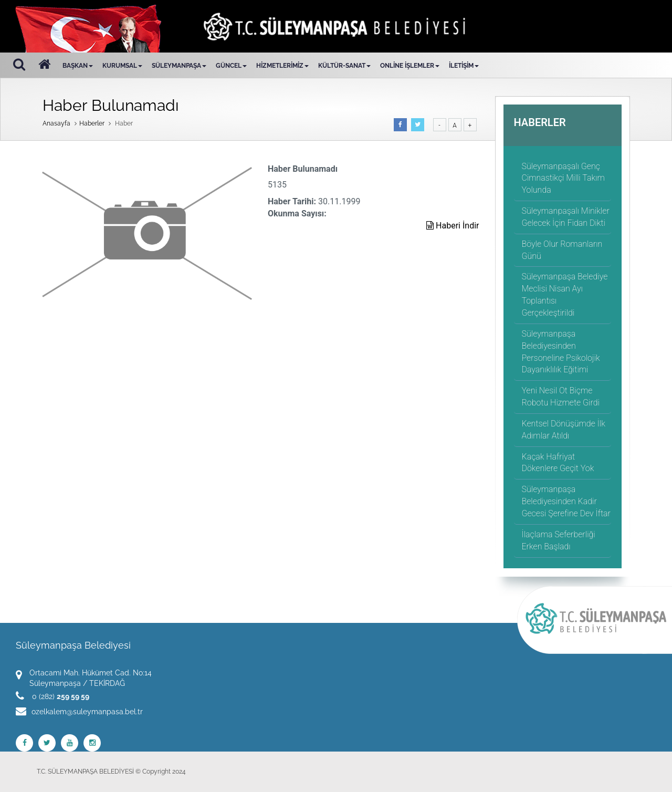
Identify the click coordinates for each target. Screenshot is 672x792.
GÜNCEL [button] (231, 66)
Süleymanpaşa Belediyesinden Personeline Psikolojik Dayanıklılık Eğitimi (561, 352)
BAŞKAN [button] (78, 66)
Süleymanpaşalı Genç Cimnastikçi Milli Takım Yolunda (563, 178)
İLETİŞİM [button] (464, 66)
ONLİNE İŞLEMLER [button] (410, 66)
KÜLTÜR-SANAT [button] (344, 66)
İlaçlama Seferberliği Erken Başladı (559, 540)
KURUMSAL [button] (122, 66)
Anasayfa (56, 123)
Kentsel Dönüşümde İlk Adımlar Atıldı (564, 430)
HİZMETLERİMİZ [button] (282, 66)
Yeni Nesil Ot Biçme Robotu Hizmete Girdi (561, 397)
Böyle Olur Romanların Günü (562, 250)
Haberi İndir (453, 226)
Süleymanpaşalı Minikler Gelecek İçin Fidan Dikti (566, 217)
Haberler (92, 123)
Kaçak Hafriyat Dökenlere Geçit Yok (558, 463)
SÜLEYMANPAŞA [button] (179, 66)
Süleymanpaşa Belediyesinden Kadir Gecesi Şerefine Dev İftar (566, 501)
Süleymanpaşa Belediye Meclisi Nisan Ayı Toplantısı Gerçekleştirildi (565, 295)
